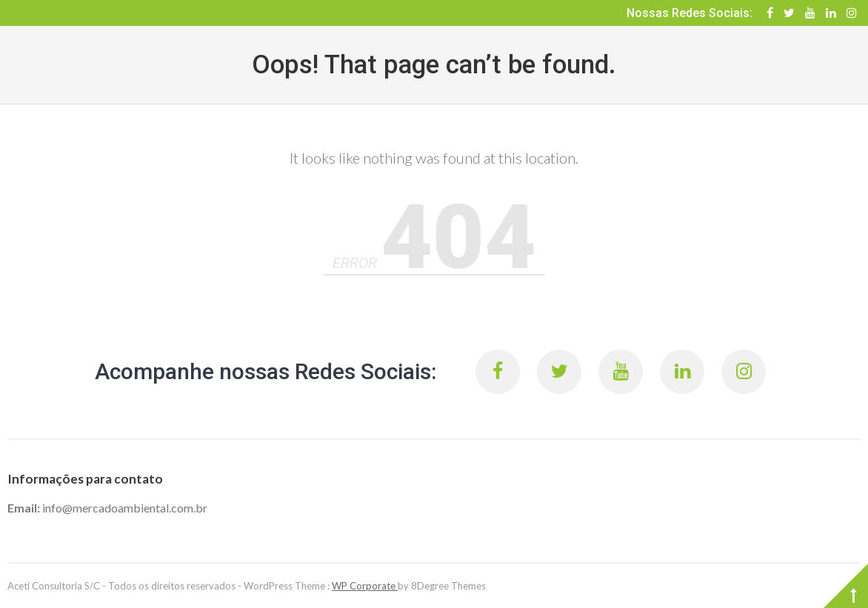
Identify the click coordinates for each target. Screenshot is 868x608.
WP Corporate (365, 586)
